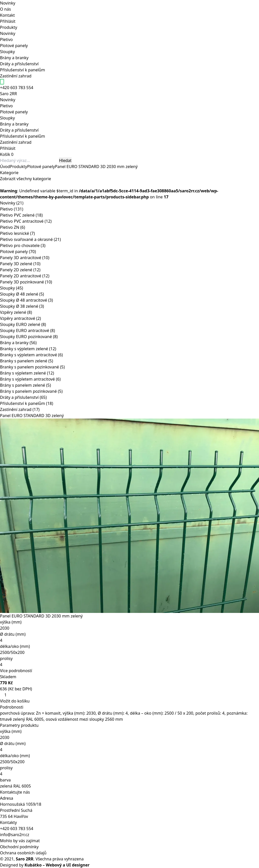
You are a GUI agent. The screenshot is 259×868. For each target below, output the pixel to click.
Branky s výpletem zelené (28, 349)
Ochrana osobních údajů (23, 853)
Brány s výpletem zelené (27, 373)
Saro (8, 94)
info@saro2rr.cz (15, 835)
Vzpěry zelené (16, 312)
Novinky (8, 3)
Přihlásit (8, 21)
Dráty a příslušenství (19, 64)
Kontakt (7, 15)
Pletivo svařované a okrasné (30, 239)
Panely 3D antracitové (25, 258)
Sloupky (7, 52)
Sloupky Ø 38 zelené (22, 306)
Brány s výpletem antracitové (30, 379)
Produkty (9, 27)
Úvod (5, 167)
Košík (5, 154)
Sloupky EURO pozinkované (29, 337)
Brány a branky (14, 58)
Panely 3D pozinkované (26, 282)
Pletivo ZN (13, 227)
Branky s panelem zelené (27, 361)
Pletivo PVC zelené (21, 215)
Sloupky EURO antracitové (27, 330)
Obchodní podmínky (19, 847)
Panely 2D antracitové (25, 276)
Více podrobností (16, 671)
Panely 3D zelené (20, 264)
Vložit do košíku (15, 701)
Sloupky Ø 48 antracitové (26, 300)
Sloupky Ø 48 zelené (22, 294)
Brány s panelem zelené (25, 385)
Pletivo (6, 39)
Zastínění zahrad (16, 76)
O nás (5, 9)
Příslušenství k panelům (23, 70)
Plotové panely (14, 46)
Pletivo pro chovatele (23, 245)
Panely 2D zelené (20, 270)
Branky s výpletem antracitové (31, 355)
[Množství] (7, 695)
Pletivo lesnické (17, 233)
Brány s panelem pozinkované (31, 391)
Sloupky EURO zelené (23, 324)
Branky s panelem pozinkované (32, 367)
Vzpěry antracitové (20, 318)
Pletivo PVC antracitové (26, 221)
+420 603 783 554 (17, 829)
